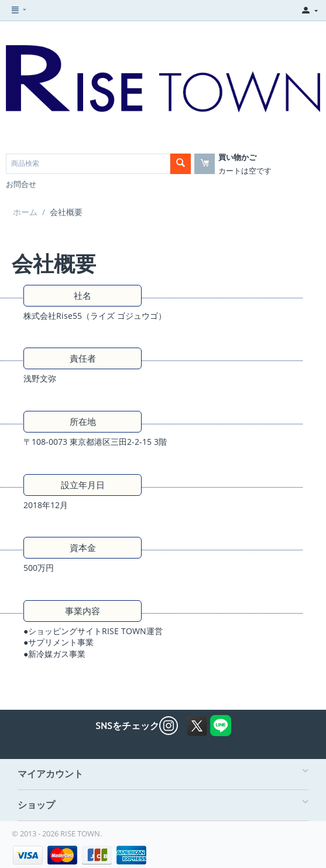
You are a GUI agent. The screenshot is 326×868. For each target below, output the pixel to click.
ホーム (25, 212)
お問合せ (21, 184)
